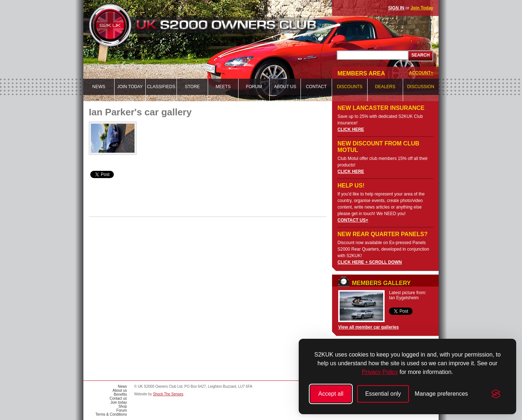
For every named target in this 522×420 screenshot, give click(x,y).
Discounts (350, 87)
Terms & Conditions (111, 414)
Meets (223, 87)
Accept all (331, 394)
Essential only (383, 394)
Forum (254, 87)
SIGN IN (396, 8)
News (99, 87)
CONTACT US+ (353, 220)
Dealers (385, 87)
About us (285, 87)
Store (192, 87)
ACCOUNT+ (421, 73)
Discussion (421, 87)
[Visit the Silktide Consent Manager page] (496, 394)
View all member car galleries (368, 327)
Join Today (422, 8)
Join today (130, 87)
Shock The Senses (168, 394)
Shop (123, 406)
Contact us (118, 398)
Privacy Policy (380, 372)
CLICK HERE (351, 129)
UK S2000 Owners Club (216, 25)
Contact (316, 87)
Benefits (120, 394)
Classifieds (161, 87)
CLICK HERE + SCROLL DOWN (370, 262)
